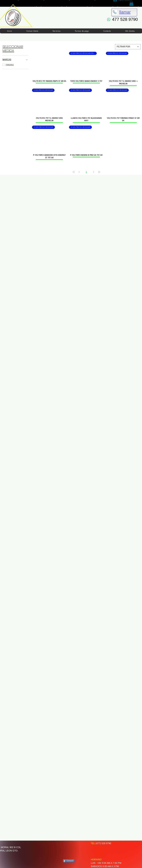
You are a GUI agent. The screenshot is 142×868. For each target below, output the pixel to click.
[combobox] (128, 47)
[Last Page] (99, 172)
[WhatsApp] (109, 19)
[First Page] (74, 172)
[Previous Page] (79, 172)
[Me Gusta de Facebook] (73, 850)
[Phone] (115, 12)
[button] (131, 3)
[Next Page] (94, 172)
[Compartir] (69, 861)
